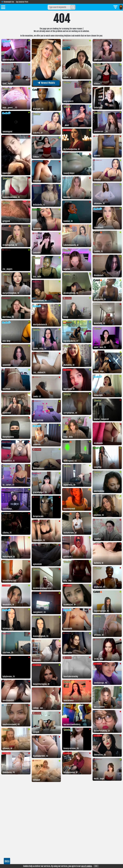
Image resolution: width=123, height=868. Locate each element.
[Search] (73, 7)
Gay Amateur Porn (22, 2)
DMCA (7, 861)
